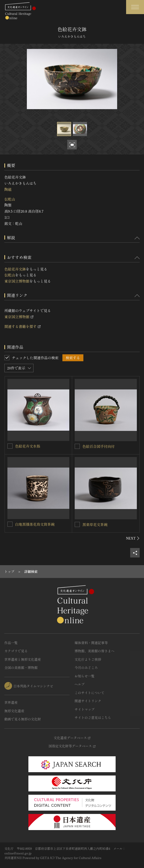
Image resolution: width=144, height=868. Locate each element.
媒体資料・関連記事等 (91, 643)
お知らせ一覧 (85, 676)
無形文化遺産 (14, 711)
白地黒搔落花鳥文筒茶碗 (35, 524)
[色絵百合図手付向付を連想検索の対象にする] (77, 446)
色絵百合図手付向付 (98, 446)
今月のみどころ (86, 668)
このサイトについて (90, 693)
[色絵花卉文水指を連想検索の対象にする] (10, 446)
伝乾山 (10, 199)
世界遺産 (11, 702)
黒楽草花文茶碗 (95, 524)
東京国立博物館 (17, 281)
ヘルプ (80, 684)
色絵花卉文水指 (28, 446)
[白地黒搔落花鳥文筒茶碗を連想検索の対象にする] (10, 524)
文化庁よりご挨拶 (88, 659)
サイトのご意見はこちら (93, 717)
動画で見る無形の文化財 (23, 719)
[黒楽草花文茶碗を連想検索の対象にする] (77, 524)
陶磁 (8, 189)
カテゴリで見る (16, 651)
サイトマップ (85, 709)
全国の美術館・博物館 (21, 668)
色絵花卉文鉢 (15, 269)
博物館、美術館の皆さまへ (95, 651)
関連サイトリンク (88, 701)
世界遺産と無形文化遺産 (23, 659)
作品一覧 (11, 643)
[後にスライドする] (133, 538)
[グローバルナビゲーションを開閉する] (135, 7)
